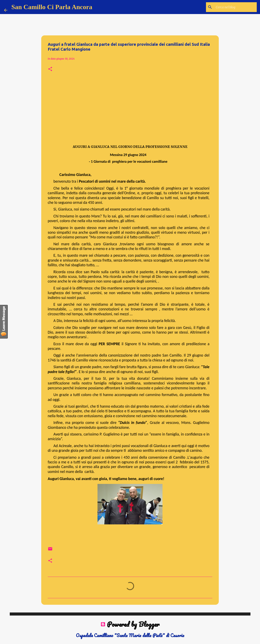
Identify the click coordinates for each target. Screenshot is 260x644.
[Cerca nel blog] (235, 7)
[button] (50, 69)
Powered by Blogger (130, 624)
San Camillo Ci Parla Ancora (52, 7)
